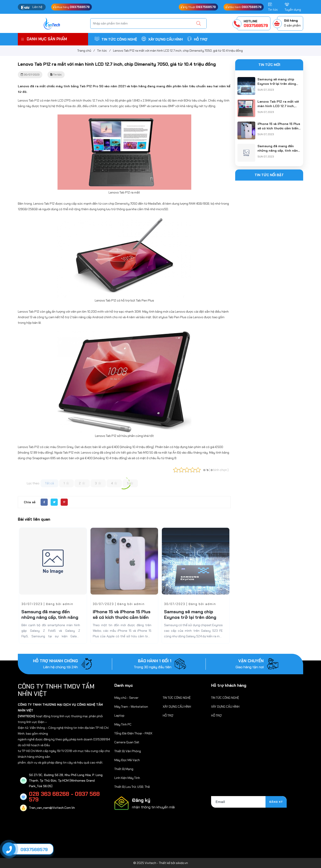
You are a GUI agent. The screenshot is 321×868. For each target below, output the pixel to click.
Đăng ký (276, 802)
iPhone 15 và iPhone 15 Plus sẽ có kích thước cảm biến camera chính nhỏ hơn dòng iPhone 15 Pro (122, 620)
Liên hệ (37, 7)
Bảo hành (244, 7)
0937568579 (34, 850)
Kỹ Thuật (198, 7)
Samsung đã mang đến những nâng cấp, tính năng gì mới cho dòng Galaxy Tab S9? (51, 620)
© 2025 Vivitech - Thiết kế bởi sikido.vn (161, 863)
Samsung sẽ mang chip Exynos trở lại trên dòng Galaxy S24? (190, 617)
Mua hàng (72, 7)
